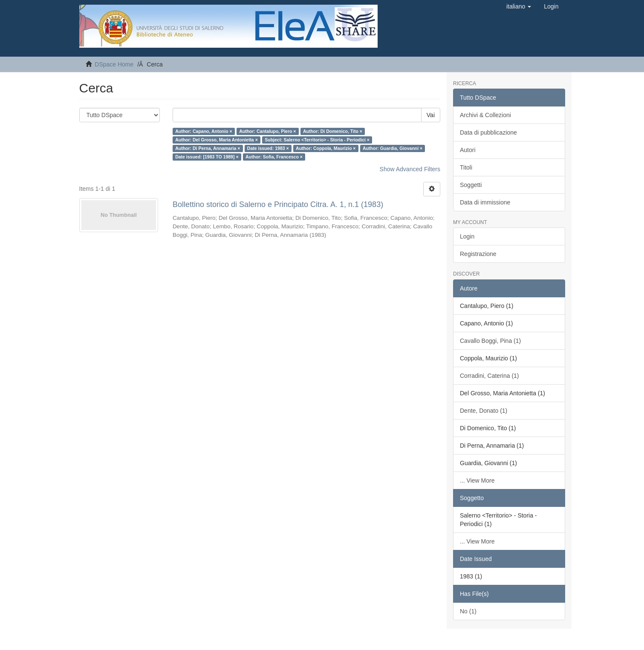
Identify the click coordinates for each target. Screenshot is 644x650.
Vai (431, 115)
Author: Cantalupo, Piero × (267, 131)
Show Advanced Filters (410, 169)
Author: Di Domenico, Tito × (333, 131)
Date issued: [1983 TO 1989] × (207, 157)
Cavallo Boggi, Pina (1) (490, 341)
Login (467, 236)
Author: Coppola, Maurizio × (326, 148)
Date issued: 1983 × (268, 148)
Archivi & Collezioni (485, 115)
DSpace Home (114, 64)
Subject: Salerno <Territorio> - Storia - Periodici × (317, 140)
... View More (477, 480)
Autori (468, 150)
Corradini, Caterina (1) (489, 376)
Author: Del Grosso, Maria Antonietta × (217, 140)
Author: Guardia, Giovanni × (393, 148)
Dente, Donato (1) (484, 411)
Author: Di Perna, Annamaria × (208, 148)
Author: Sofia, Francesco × (274, 157)
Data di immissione (485, 202)
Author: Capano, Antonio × (204, 131)
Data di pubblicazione (488, 132)
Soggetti (471, 185)
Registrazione (478, 254)
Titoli (466, 167)
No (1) (468, 611)
